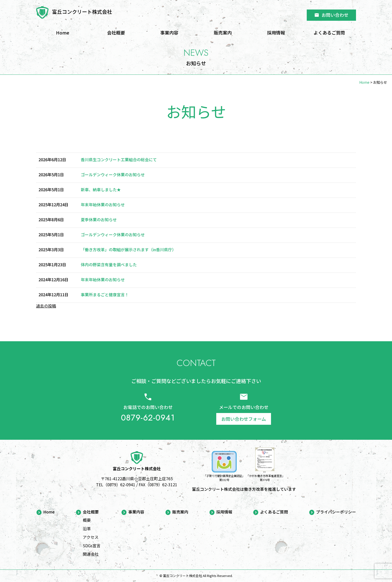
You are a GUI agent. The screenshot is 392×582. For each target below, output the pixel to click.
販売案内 (223, 32)
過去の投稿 (46, 306)
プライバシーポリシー (336, 512)
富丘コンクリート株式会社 (82, 12)
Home (63, 32)
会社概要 (116, 32)
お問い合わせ (331, 15)
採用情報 (276, 32)
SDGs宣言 (92, 545)
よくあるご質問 (329, 32)
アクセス (91, 537)
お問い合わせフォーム (244, 419)
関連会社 (91, 554)
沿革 (87, 528)
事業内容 (169, 32)
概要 (87, 520)
